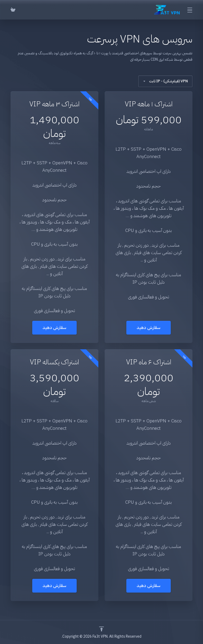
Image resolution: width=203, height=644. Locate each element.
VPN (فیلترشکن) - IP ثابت (165, 81)
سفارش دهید (149, 328)
